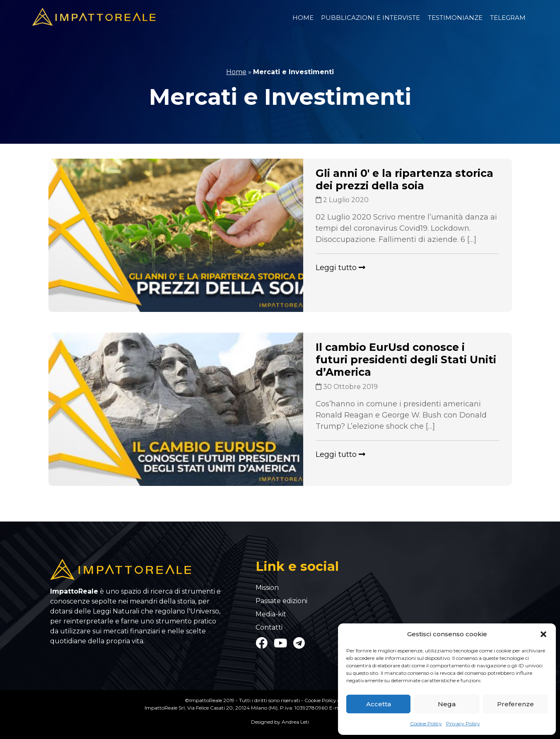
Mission (267, 588)
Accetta (379, 704)
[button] (543, 634)
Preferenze (515, 704)
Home (303, 18)
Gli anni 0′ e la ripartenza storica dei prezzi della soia (404, 179)
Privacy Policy (463, 723)
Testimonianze (455, 18)
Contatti (269, 628)
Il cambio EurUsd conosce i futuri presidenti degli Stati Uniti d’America (406, 360)
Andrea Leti (295, 722)
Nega (447, 704)
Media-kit (271, 614)
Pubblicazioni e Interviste (371, 18)
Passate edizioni (281, 601)
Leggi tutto (340, 268)
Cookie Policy (426, 723)
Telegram (508, 18)
